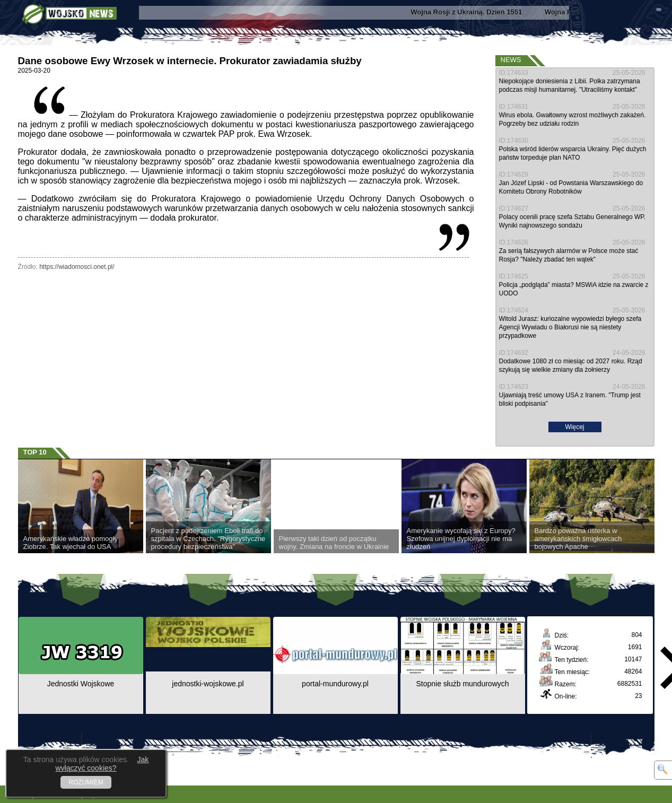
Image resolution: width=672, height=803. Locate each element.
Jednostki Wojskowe (81, 684)
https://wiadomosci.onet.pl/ (77, 267)
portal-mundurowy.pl (335, 684)
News (511, 60)
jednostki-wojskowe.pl (208, 684)
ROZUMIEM (86, 782)
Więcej (574, 427)
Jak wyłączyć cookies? (102, 764)
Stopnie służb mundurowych (462, 684)
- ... (476, 12)
